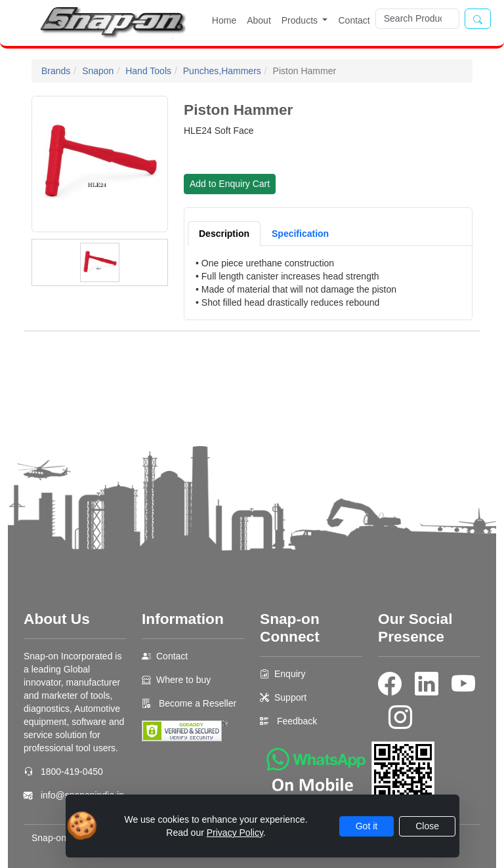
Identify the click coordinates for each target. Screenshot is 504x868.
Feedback (297, 721)
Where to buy (183, 680)
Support (290, 697)
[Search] (417, 19)
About (259, 20)
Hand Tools (148, 71)
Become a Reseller (196, 703)
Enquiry (290, 674)
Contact (354, 20)
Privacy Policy (235, 833)
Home (224, 20)
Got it (367, 826)
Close (427, 826)
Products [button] (301, 20)
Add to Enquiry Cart (230, 184)
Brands (56, 71)
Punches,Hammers (222, 71)
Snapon (98, 71)
